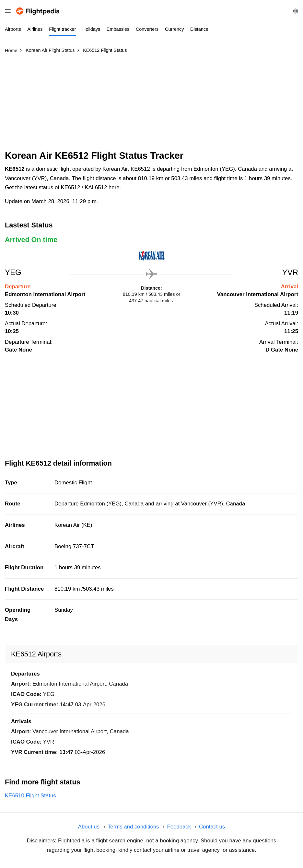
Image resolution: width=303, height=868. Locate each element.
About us (89, 827)
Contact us (212, 827)
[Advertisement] (151, 105)
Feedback (179, 827)
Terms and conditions (133, 827)
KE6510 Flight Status (30, 796)
